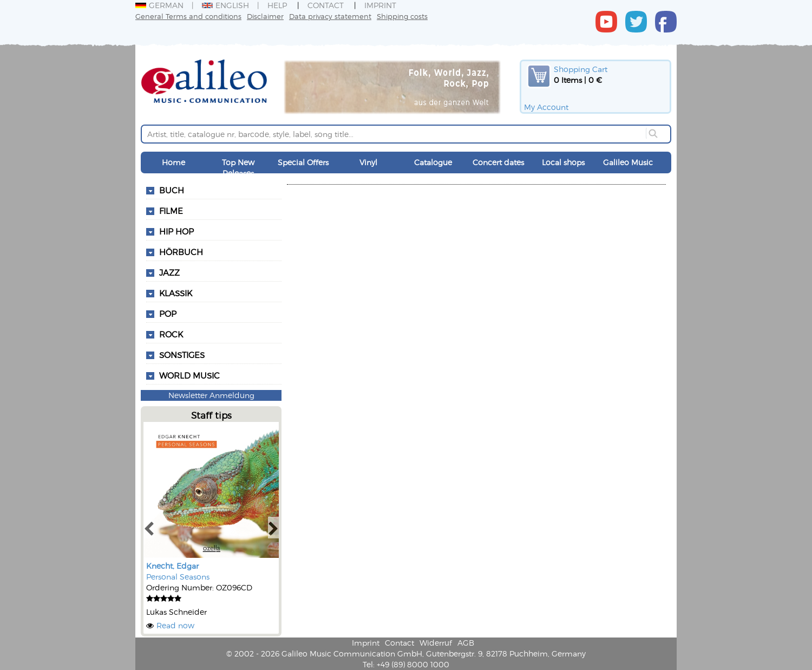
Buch (172, 190)
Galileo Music (628, 162)
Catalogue (433, 162)
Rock (171, 334)
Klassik (176, 293)
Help (277, 5)
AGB (466, 643)
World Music (189, 375)
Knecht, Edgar (172, 566)
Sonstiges (182, 355)
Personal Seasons (178, 577)
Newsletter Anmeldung (211, 395)
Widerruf (436, 643)
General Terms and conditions (188, 16)
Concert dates (498, 162)
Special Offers (303, 162)
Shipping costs (402, 16)
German (159, 5)
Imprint (380, 5)
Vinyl (368, 162)
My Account (546, 107)
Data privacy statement (330, 16)
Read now (175, 625)
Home (173, 162)
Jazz (169, 272)
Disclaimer (265, 16)
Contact (326, 5)
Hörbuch (181, 252)
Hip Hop (176, 231)
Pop (168, 314)
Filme (171, 211)
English (225, 5)
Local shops (563, 162)
